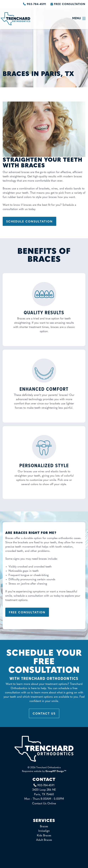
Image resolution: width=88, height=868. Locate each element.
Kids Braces (44, 836)
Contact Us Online (44, 804)
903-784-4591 (35, 4)
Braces (44, 827)
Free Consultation (68, 4)
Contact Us (44, 714)
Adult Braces (44, 840)
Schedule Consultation (29, 222)
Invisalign (44, 831)
